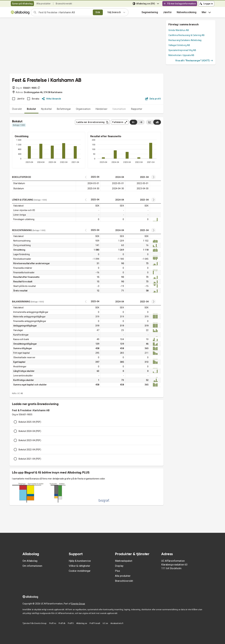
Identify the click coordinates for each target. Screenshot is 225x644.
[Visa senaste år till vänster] (133, 122)
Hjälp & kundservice (80, 561)
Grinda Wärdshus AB (179, 30)
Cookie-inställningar (80, 571)
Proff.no (53, 623)
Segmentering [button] (150, 12)
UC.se (105, 623)
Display (119, 566)
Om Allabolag (30, 561)
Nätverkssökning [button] (187, 12)
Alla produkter (44, 4)
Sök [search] (98, 12)
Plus (118, 571)
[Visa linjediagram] (150, 122)
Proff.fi (71, 623)
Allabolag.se (82, 623)
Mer (207, 12)
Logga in (206, 4)
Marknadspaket (124, 561)
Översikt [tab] (17, 109)
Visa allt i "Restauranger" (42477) (194, 61)
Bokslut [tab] (31, 109)
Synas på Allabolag (22, 4)
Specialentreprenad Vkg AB (182, 50)
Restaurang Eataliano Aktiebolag (185, 40)
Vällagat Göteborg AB (179, 45)
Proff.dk (62, 623)
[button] (167, 12)
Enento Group (78, 604)
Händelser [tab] (101, 109)
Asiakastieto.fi (117, 623)
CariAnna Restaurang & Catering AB (187, 35)
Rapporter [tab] (137, 109)
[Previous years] (153, 177)
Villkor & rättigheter (79, 566)
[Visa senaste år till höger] (141, 122)
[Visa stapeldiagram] (157, 122)
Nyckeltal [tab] (46, 109)
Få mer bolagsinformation (180, 4)
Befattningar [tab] (64, 109)
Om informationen (32, 566)
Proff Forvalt (95, 623)
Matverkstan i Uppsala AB (181, 55)
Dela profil (153, 99)
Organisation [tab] (83, 109)
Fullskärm (120, 122)
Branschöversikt (64, 4)
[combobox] (65, 12)
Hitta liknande (51, 99)
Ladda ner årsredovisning (92, 122)
